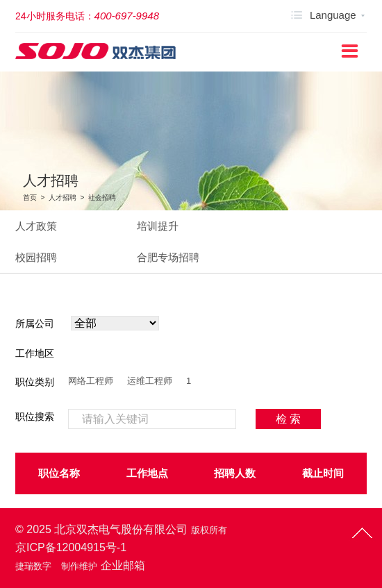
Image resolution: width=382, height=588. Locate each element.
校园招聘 (36, 257)
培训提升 (158, 226)
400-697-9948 (127, 16)
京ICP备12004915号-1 (71, 547)
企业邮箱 (123, 565)
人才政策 (36, 226)
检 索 (288, 419)
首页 (30, 198)
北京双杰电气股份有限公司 (121, 529)
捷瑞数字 (33, 566)
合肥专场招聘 (168, 257)
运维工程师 (150, 381)
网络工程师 (91, 381)
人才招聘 (63, 198)
